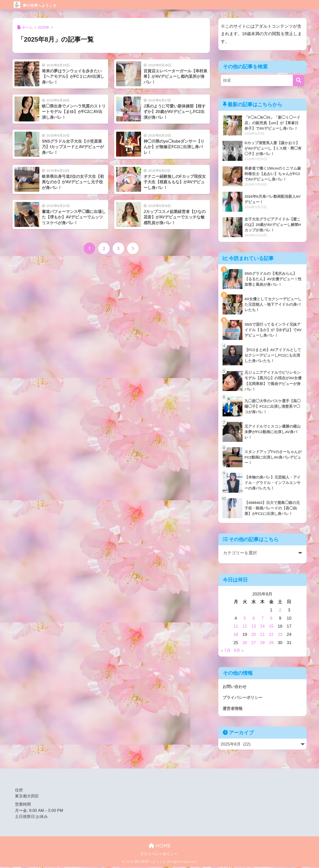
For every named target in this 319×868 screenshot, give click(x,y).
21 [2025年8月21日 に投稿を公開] (263, 635)
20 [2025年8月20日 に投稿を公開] (254, 635)
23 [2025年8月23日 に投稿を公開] (280, 635)
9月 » (239, 651)
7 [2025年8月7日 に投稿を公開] (262, 619)
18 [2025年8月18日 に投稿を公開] (236, 635)
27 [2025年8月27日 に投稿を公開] (254, 643)
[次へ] (133, 249)
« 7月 (226, 651)
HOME (160, 847)
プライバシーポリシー (244, 698)
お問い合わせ (235, 687)
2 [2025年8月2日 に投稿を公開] (280, 611)
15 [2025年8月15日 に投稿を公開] (271, 627)
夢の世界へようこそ (46, 5)
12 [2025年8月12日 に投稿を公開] (245, 627)
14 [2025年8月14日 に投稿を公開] (263, 627)
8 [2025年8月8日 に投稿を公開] (271, 619)
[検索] (298, 80)
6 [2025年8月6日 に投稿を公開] (254, 619)
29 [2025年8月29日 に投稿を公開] (271, 643)
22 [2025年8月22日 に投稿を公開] (271, 635)
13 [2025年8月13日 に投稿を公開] (254, 627)
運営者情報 (233, 710)
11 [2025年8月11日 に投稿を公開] (236, 627)
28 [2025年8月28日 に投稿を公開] (263, 643)
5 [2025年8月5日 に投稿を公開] (245, 619)
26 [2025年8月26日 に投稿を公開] (245, 643)
